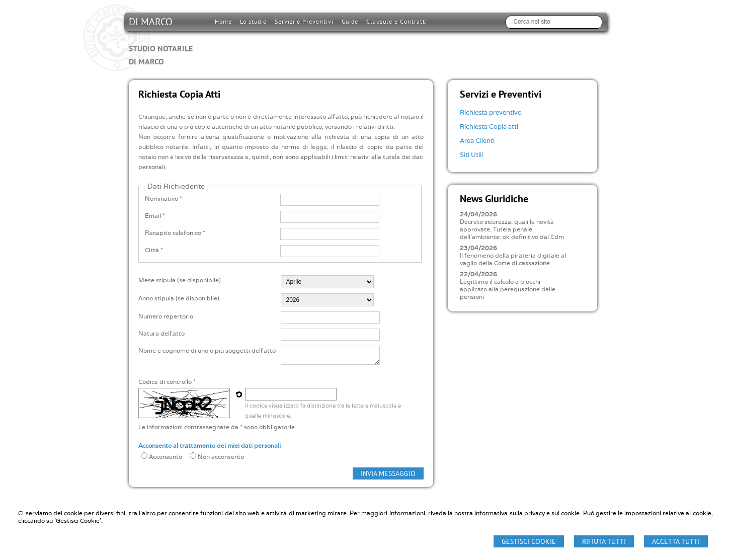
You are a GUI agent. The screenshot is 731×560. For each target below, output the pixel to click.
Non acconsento (221, 457)
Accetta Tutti (676, 541)
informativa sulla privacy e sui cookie (527, 513)
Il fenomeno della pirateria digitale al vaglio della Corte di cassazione (513, 259)
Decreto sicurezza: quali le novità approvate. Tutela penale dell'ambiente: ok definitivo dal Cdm (512, 229)
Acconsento (166, 457)
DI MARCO (161, 41)
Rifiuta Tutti (604, 541)
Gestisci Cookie (529, 541)
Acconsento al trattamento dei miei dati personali (210, 446)
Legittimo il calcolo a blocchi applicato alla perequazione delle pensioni (508, 289)
